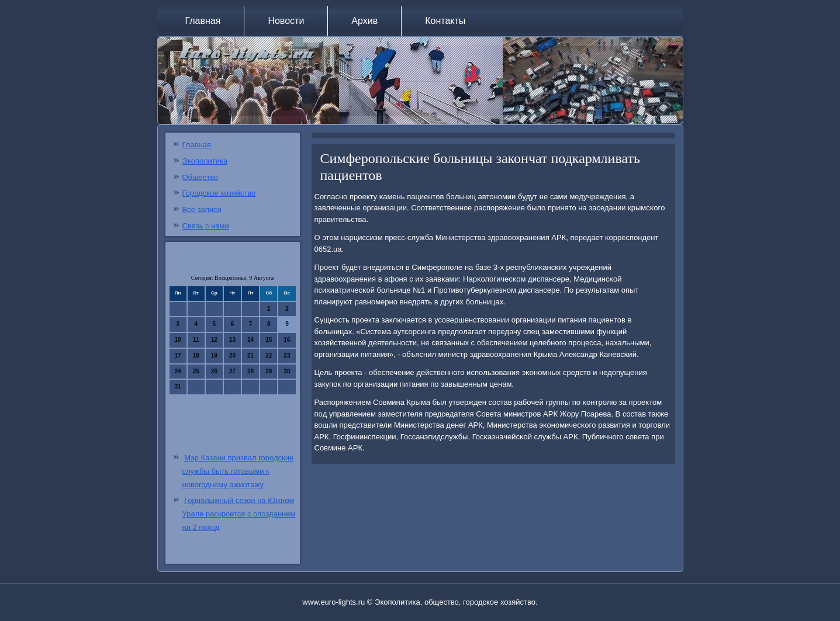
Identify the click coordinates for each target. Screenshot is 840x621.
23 (287, 355)
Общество (201, 177)
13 (232, 340)
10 (178, 340)
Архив (364, 21)
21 (250, 355)
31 (178, 386)
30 (287, 371)
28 (250, 371)
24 (178, 371)
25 (196, 371)
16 (287, 340)
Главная (203, 21)
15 (269, 340)
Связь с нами (206, 226)
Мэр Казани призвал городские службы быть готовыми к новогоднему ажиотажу (238, 471)
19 (214, 355)
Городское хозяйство (219, 193)
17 (178, 355)
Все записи (202, 209)
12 (214, 340)
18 (196, 355)
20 (232, 355)
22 (269, 355)
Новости (286, 21)
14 (250, 340)
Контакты (445, 21)
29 (269, 371)
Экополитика (205, 161)
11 (196, 340)
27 (232, 371)
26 (214, 371)
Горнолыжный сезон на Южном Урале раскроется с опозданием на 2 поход (239, 514)
